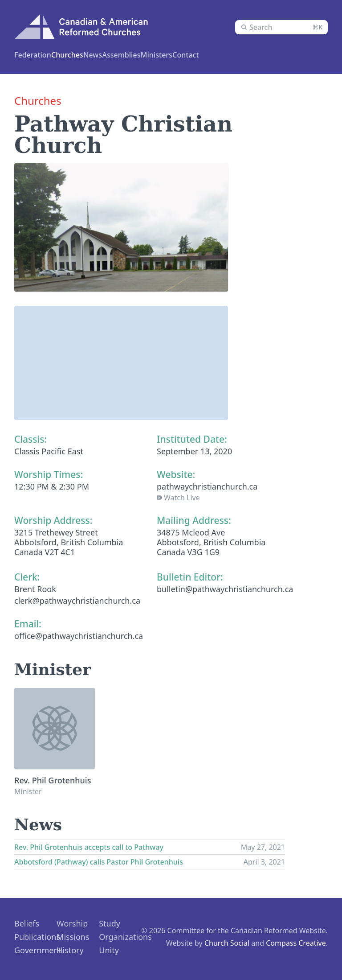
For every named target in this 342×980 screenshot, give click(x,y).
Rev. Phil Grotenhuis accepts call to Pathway (89, 846)
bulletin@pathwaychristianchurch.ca (225, 588)
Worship (72, 922)
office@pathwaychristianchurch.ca (79, 635)
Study (110, 922)
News (223, 55)
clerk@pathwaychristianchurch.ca (77, 600)
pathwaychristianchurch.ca (207, 486)
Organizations (125, 936)
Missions (73, 936)
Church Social (227, 942)
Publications (37, 936)
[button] (121, 354)
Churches (84, 55)
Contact (259, 55)
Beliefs (27, 922)
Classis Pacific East (49, 450)
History (70, 949)
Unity (109, 949)
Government (38, 949)
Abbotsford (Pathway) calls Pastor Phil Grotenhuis (99, 861)
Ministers (130, 55)
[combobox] (281, 27)
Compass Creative (296, 942)
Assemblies (181, 55)
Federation (35, 55)
